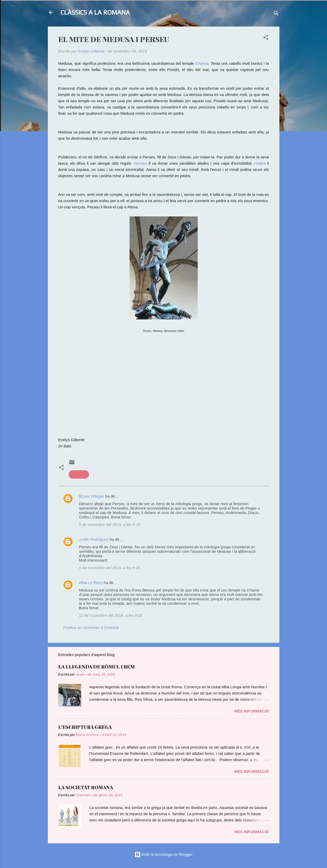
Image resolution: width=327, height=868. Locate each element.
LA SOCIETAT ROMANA (86, 787)
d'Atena (202, 63)
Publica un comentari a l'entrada (91, 628)
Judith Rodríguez (94, 539)
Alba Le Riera (91, 583)
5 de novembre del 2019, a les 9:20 (110, 568)
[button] (266, 38)
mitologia (79, 474)
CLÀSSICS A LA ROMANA (95, 12)
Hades (261, 163)
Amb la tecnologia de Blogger (163, 854)
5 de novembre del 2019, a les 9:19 (110, 525)
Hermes (140, 163)
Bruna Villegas (92, 496)
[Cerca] (276, 14)
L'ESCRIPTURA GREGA (85, 727)
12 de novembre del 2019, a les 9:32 (111, 615)
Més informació (251, 711)
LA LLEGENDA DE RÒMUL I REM (97, 667)
